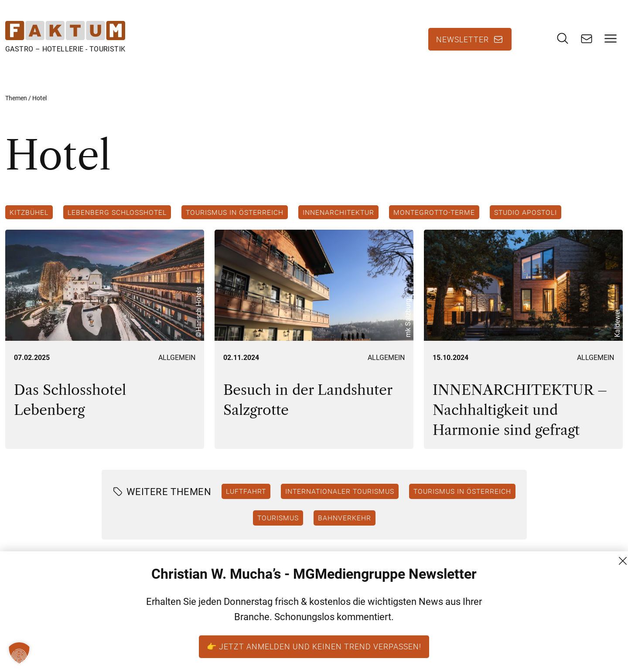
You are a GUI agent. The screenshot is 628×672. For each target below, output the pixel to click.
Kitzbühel (29, 212)
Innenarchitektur (338, 212)
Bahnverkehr (345, 518)
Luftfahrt (246, 491)
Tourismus (278, 518)
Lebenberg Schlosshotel (117, 212)
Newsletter (462, 39)
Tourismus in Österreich (235, 212)
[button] (19, 653)
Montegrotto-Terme (434, 212)
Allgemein (177, 358)
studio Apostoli (526, 212)
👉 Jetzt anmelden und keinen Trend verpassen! (314, 646)
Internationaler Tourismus (340, 491)
